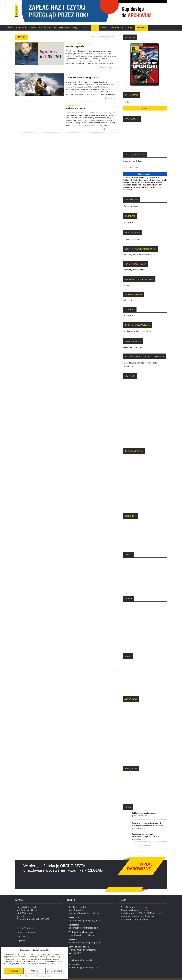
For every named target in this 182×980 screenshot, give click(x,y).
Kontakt (130, 24)
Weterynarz (127, 297)
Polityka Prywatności (26, 924)
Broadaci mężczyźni (75, 43)
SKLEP (95, 24)
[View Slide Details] (104, 9)
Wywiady (33, 24)
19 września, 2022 (108, 64)
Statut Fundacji (23, 933)
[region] (104, 9)
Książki (76, 24)
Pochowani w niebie (75, 105)
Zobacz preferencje (55, 971)
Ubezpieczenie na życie (132, 344)
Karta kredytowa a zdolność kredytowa (139, 251)
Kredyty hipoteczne (133, 236)
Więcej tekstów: (145, 842)
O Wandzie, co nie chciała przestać (81, 74)
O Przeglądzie (117, 24)
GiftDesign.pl (128, 312)
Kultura (43, 24)
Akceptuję (14, 971)
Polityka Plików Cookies (28, 928)
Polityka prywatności (43, 976)
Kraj (3, 24)
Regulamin (21, 937)
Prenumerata (65, 24)
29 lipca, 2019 (110, 126)
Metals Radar (130, 219)
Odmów (35, 971)
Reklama (104, 24)
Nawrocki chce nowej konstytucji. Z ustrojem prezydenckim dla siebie (147, 821)
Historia (53, 24)
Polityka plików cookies (26, 976)
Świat (10, 24)
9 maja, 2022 (111, 95)
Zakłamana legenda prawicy (144, 810)
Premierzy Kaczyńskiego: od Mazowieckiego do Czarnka (145, 832)
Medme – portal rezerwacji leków (139, 328)
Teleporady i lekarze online (134, 266)
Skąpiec (126, 282)
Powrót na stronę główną (103, 34)
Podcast (86, 24)
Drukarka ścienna (132, 203)
